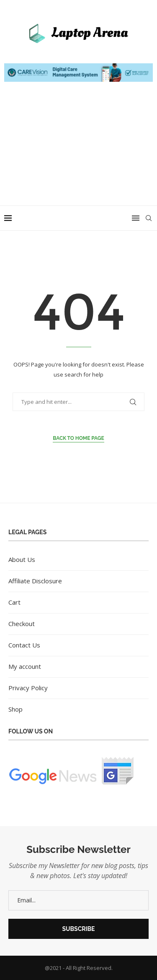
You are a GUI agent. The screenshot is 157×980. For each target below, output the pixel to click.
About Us (22, 559)
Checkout (22, 624)
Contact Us (24, 645)
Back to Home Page (78, 438)
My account (25, 666)
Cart (14, 602)
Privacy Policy (28, 688)
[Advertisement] (78, 152)
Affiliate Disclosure (35, 581)
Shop (15, 709)
